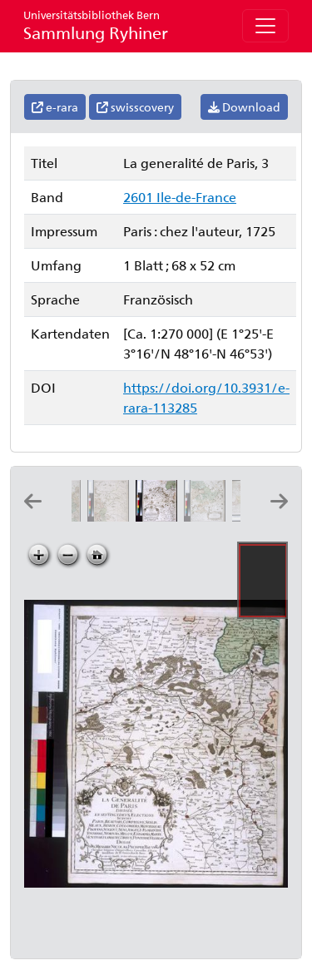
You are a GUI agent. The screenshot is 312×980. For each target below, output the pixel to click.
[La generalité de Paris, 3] (160, 516)
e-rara (55, 107)
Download (244, 107)
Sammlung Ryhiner (96, 25)
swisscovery (135, 107)
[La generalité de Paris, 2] (111, 516)
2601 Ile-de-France (180, 197)
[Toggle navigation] (265, 26)
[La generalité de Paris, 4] (208, 516)
